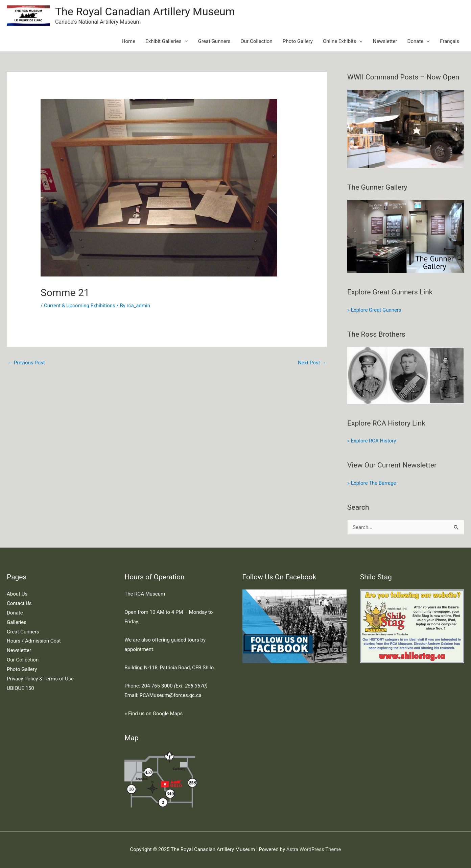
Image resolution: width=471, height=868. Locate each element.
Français (450, 41)
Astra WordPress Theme (314, 849)
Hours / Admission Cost (34, 641)
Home (128, 41)
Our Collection (257, 41)
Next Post (312, 363)
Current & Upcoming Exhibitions (80, 306)
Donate (416, 41)
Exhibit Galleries (163, 41)
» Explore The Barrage (372, 483)
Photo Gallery (298, 41)
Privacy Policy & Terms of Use (40, 679)
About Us (17, 594)
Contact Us (19, 603)
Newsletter (385, 41)
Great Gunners (214, 41)
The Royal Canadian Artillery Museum (145, 11)
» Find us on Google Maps (154, 714)
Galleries (17, 622)
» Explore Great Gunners (374, 310)
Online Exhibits (339, 41)
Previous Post (26, 363)
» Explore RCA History (372, 441)
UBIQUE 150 (20, 688)
